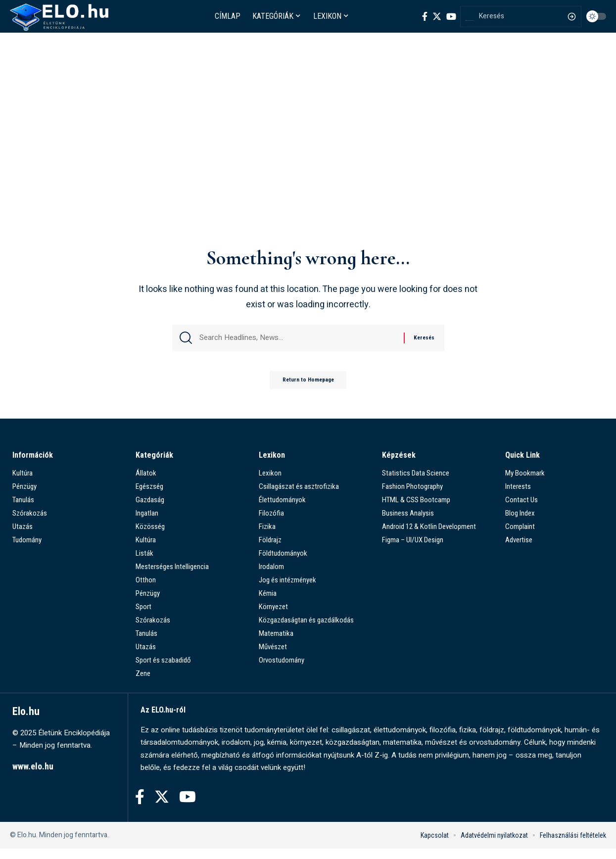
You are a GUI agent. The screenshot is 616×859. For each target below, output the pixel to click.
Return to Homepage (308, 389)
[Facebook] (425, 16)
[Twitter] (437, 16)
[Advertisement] (308, 167)
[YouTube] (451, 16)
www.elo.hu (33, 777)
